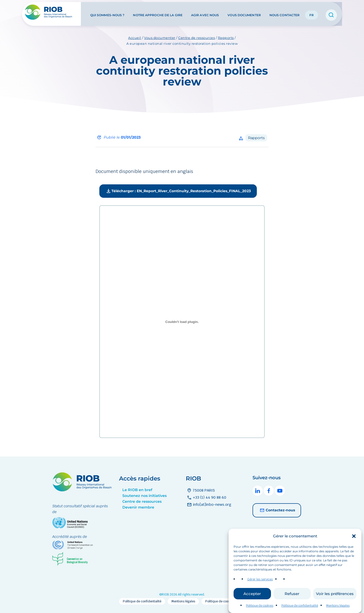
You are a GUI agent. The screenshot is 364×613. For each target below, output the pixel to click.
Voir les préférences (335, 601)
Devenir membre (138, 507)
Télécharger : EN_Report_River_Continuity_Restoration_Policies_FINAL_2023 (178, 191)
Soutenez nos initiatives (144, 496)
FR (312, 12)
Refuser (292, 601)
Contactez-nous (277, 510)
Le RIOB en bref (137, 490)
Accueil (135, 38)
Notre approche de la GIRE (158, 12)
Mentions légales (183, 601)
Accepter (252, 601)
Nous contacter (285, 12)
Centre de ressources (197, 38)
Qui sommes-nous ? (107, 12)
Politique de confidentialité (142, 601)
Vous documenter (244, 12)
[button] (354, 543)
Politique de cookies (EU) (223, 601)
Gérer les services (260, 587)
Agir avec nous (205, 12)
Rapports (226, 38)
